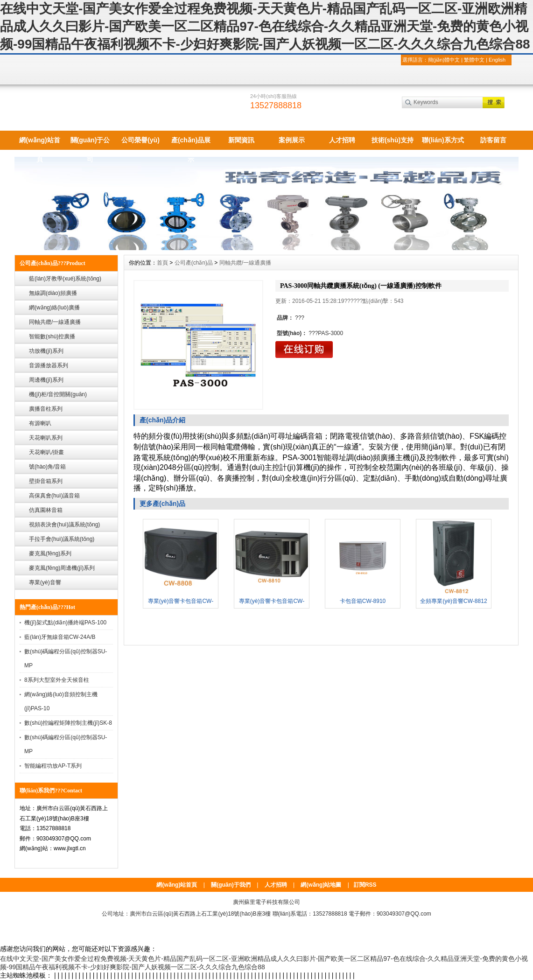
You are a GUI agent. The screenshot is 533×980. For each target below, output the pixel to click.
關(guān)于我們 (231, 885)
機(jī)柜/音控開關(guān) (58, 394)
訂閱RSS (365, 885)
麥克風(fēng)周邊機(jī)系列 (62, 568)
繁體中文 (474, 60)
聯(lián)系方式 (443, 140)
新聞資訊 (241, 140)
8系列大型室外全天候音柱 (57, 680)
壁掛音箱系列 (46, 481)
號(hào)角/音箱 (47, 467)
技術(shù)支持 (393, 140)
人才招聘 (342, 140)
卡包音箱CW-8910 (363, 601)
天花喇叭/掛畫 (46, 452)
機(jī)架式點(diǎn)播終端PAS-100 (65, 623)
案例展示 (292, 140)
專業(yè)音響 (45, 582)
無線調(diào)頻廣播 (53, 293)
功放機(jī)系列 (46, 351)
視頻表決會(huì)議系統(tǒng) (64, 525)
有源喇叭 (40, 423)
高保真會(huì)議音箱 (54, 496)
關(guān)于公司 (90, 143)
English (497, 60)
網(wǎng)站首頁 (39, 143)
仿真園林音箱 (46, 510)
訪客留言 (493, 140)
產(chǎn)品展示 (191, 143)
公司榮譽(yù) (140, 140)
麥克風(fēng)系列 (50, 553)
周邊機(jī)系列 (46, 380)
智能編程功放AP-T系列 (53, 766)
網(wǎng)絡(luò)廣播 (54, 308)
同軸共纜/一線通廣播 (55, 322)
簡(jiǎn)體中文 (444, 60)
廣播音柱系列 (46, 409)
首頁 (162, 263)
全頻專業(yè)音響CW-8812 (453, 601)
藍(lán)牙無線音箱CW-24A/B (60, 637)
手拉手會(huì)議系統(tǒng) (62, 539)
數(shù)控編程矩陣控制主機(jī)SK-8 (68, 723)
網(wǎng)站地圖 (321, 885)
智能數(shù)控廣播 (52, 336)
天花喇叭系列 (46, 438)
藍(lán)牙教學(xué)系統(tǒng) (65, 279)
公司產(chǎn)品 (194, 263)
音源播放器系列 (49, 365)
